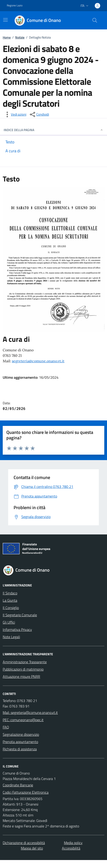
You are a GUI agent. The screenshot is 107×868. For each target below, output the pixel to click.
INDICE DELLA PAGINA (53, 130)
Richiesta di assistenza (20, 749)
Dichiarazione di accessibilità (24, 843)
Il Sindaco (10, 593)
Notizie (20, 37)
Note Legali (11, 637)
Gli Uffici (9, 622)
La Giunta (10, 600)
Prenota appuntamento (20, 742)
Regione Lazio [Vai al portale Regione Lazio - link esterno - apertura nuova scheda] (15, 5)
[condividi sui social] (39, 114)
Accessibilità (71, 848)
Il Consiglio (11, 608)
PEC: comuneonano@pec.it (23, 720)
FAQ (6, 727)
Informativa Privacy (17, 630)
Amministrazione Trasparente (25, 662)
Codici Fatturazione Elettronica (26, 792)
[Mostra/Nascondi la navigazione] (5, 20)
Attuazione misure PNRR (21, 676)
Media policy (73, 843)
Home (7, 37)
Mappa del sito (32, 848)
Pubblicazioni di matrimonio (23, 669)
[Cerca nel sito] (95, 20)
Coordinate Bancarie (18, 785)
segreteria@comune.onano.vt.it (38, 361)
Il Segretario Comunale (20, 615)
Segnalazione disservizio (21, 734)
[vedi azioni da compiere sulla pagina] (15, 114)
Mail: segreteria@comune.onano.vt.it (30, 713)
